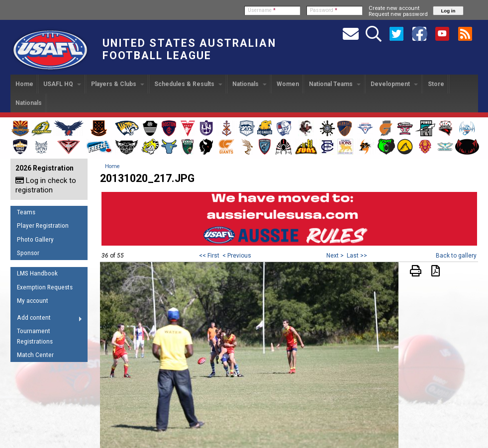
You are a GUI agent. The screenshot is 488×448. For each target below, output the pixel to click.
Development (394, 84)
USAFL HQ (62, 84)
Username (262, 10)
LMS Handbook (37, 273)
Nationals (249, 84)
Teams (26, 212)
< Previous (237, 256)
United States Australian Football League (189, 49)
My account (33, 301)
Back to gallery (456, 256)
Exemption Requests (45, 287)
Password (324, 10)
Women (288, 84)
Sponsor (28, 253)
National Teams (335, 84)
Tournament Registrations (35, 336)
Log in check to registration (46, 185)
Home (24, 84)
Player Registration (43, 225)
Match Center (35, 355)
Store (436, 84)
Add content (47, 319)
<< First (209, 256)
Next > (335, 256)
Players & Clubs (118, 84)
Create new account (394, 8)
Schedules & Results (188, 84)
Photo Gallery (35, 239)
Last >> (357, 256)
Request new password (398, 14)
